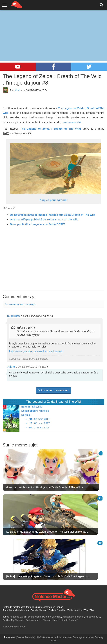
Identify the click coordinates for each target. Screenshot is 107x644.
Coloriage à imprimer (83, 637)
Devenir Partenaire (26, 637)
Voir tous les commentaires (54, 390)
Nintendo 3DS (93, 617)
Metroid (57, 617)
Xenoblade (68, 617)
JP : (31, 428)
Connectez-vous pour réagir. (21, 304)
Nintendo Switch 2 (68, 620)
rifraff (17, 90)
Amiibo (6, 620)
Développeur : (30, 411)
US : (31, 423)
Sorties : (26, 415)
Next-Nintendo (58, 637)
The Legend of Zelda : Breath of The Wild (51, 129)
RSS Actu (8, 627)
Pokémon (47, 617)
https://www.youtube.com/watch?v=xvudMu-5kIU (36, 351)
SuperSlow (14, 316)
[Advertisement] (54, 27)
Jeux (69, 637)
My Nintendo (18, 620)
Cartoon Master (34, 620)
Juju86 (11, 367)
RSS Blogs (20, 627)
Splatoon (80, 617)
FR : (31, 419)
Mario (38, 617)
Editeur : (26, 407)
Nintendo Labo (51, 620)
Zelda (31, 617)
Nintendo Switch (18, 617)
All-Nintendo (43, 637)
